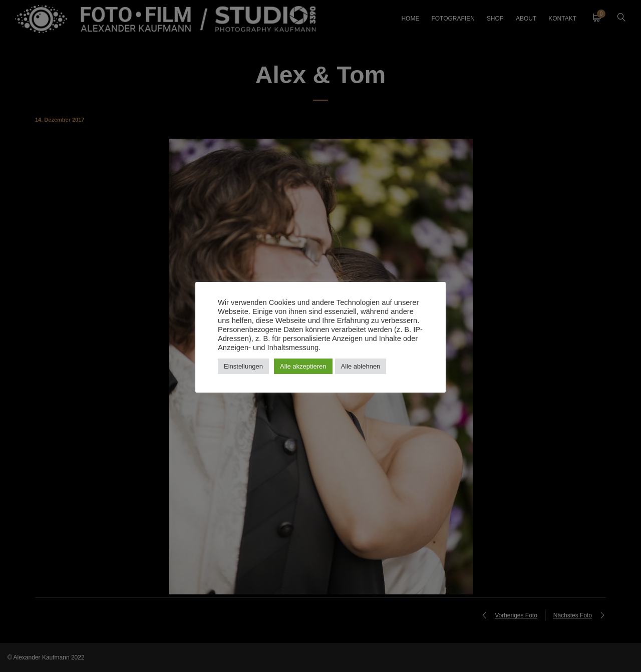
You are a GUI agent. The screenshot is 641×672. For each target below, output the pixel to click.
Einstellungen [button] (243, 366)
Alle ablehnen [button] (361, 366)
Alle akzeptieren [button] (303, 366)
